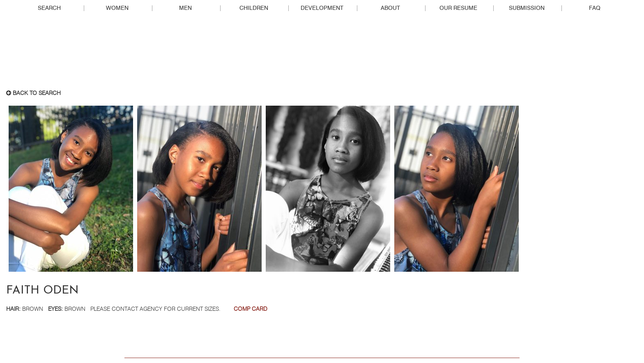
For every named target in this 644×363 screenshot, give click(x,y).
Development (322, 8)
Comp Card (251, 309)
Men (185, 8)
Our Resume (458, 8)
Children (254, 8)
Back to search (33, 93)
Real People (322, 54)
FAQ (595, 8)
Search (49, 8)
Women (117, 8)
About (390, 8)
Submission (527, 8)
